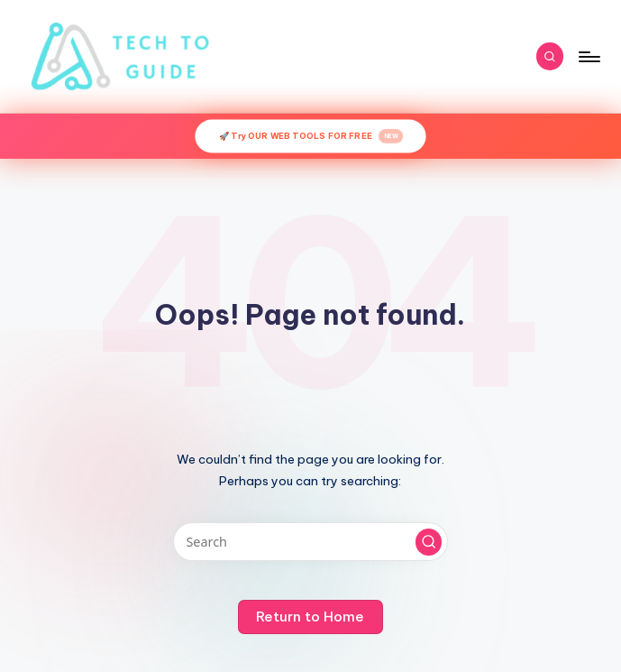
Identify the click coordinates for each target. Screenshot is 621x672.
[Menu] (588, 57)
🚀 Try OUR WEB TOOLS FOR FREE (311, 136)
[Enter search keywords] (310, 542)
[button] (429, 542)
